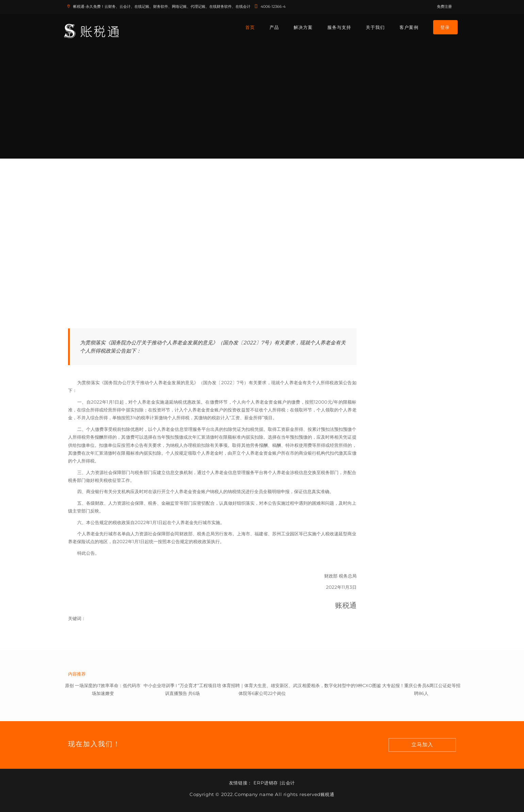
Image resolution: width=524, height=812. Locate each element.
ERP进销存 (266, 783)
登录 (445, 27)
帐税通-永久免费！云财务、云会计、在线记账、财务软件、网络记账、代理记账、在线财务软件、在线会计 (157, 6)
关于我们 (375, 27)
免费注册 (444, 6)
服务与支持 (339, 27)
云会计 (288, 783)
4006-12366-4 (268, 6)
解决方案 (303, 27)
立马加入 (422, 745)
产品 (274, 27)
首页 (250, 27)
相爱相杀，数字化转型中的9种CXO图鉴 (342, 685)
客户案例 (409, 27)
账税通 (327, 794)
